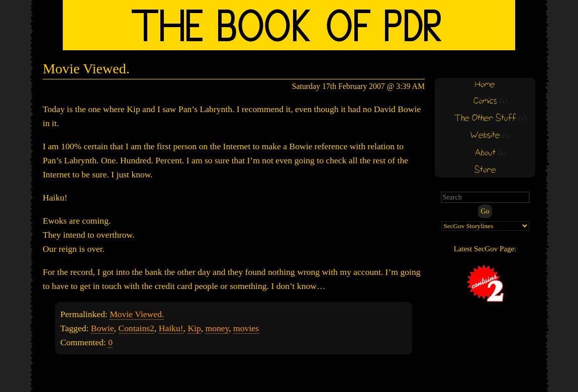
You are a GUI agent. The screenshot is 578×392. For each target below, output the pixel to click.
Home (485, 85)
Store (485, 170)
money (217, 328)
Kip (194, 328)
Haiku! (171, 328)
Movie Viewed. (86, 69)
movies (246, 328)
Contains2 (136, 328)
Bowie (103, 328)
